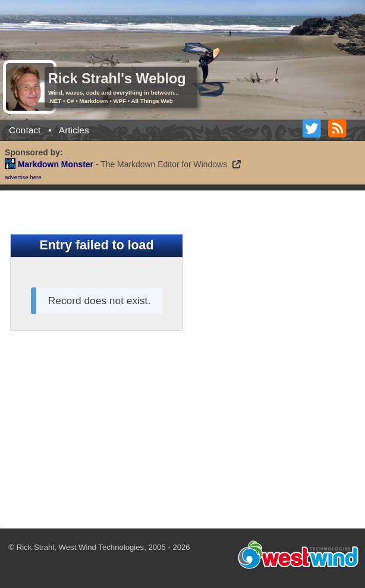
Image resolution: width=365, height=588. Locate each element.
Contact (25, 130)
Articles (74, 130)
